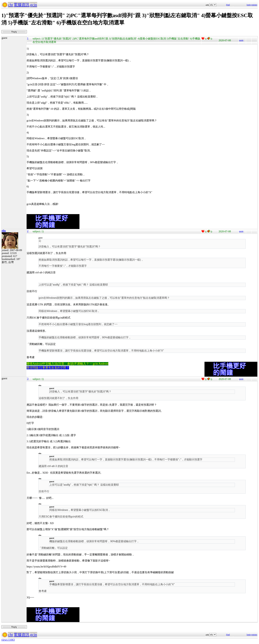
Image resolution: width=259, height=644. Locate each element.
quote (241, 40)
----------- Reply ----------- (14, 32)
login (249, 5)
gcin (33, 5)
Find (228, 5)
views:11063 (8, 640)
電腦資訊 (21, 5)
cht (10, 5)
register (254, 5)
